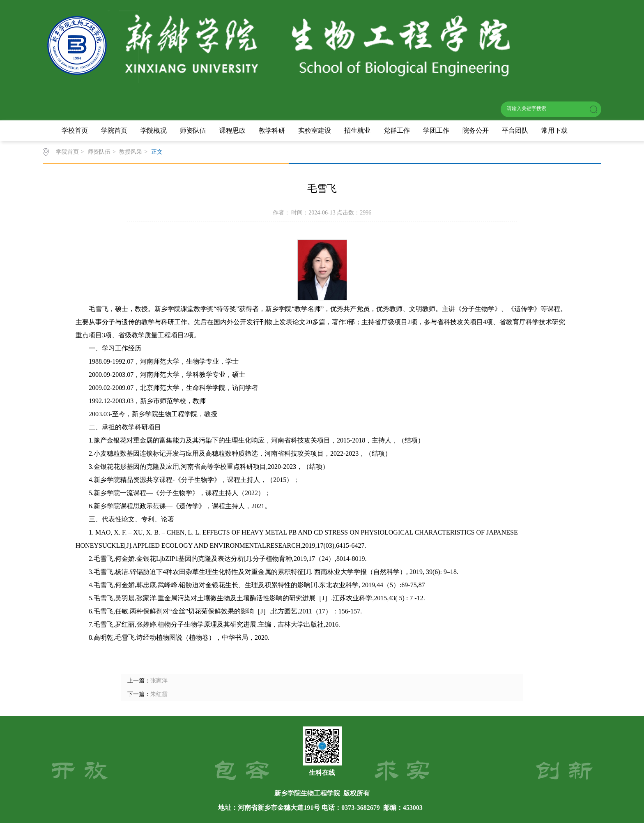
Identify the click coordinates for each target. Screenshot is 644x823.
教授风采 (131, 152)
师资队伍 (193, 130)
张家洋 (159, 681)
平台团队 (515, 130)
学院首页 (114, 130)
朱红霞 (159, 694)
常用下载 (554, 130)
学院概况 (154, 130)
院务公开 (476, 130)
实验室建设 (315, 130)
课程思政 (232, 130)
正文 (157, 152)
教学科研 (272, 130)
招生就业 (357, 130)
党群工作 (397, 130)
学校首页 (75, 130)
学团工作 (436, 130)
